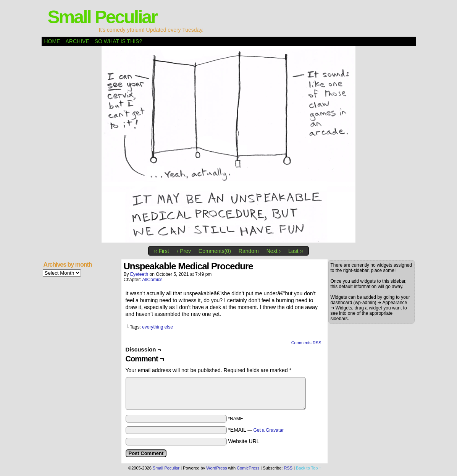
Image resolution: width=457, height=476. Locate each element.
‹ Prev (184, 251)
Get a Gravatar (269, 430)
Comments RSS (306, 343)
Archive (78, 41)
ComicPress (248, 468)
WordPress (216, 468)
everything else (157, 327)
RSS (288, 468)
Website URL (244, 441)
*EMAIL (256, 430)
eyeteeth (139, 274)
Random (249, 251)
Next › (274, 251)
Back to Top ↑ (308, 468)
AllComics (152, 280)
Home (52, 41)
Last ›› (296, 251)
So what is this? (118, 41)
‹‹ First (161, 251)
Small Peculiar (102, 17)
